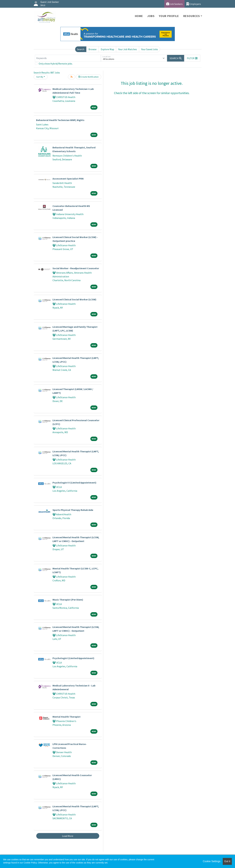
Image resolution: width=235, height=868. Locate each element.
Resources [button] (192, 16)
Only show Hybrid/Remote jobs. (56, 64)
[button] (192, 58)
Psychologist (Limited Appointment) (73, 658)
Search (81, 49)
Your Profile (169, 16)
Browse (93, 49)
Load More (68, 836)
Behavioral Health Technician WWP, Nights (60, 120)
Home (139, 16)
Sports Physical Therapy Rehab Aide (73, 510)
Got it (227, 861)
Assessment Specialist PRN (68, 179)
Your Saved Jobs (150, 49)
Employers (194, 4)
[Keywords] (68, 58)
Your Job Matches (128, 49)
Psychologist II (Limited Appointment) (74, 483)
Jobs (151, 16)
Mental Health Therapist (66, 717)
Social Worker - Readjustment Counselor (76, 268)
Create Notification (88, 77)
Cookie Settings (212, 861)
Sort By (40, 77)
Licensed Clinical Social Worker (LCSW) (74, 299)
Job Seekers (174, 4)
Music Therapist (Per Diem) (68, 600)
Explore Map (107, 49)
